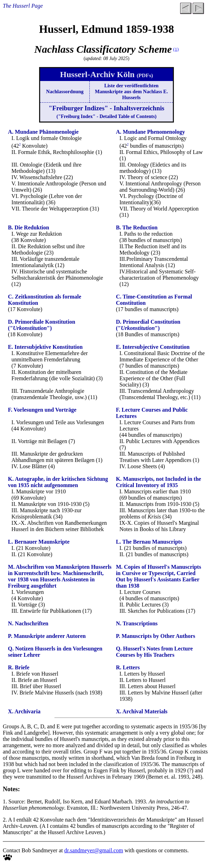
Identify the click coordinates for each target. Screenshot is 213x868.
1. (5, 801)
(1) (176, 49)
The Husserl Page (23, 6)
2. (5, 820)
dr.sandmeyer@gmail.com (94, 850)
